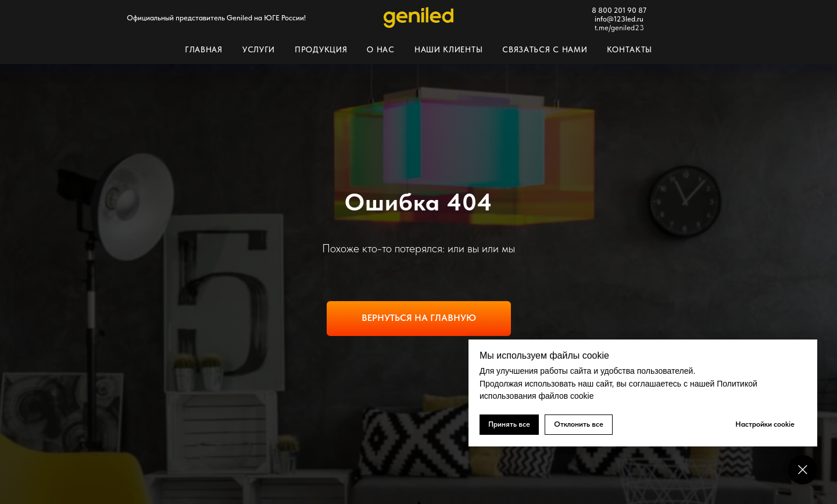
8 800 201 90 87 (619, 10)
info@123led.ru (619, 19)
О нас (381, 49)
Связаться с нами (545, 49)
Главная (204, 49)
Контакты (629, 49)
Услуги (259, 49)
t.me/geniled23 (619, 28)
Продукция (321, 49)
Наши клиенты (448, 49)
